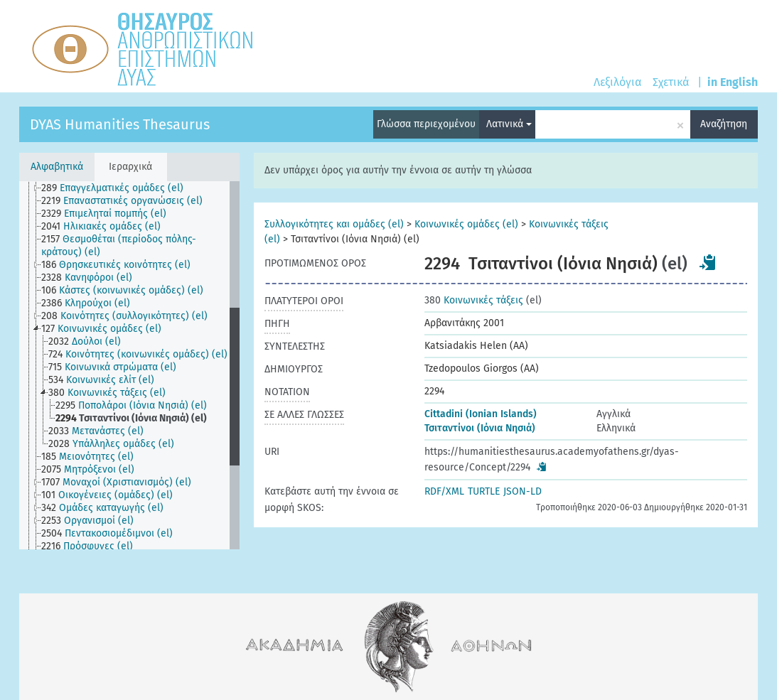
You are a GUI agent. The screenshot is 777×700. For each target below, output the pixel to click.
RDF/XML (444, 491)
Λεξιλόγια (617, 82)
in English (733, 82)
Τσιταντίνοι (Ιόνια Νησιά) (480, 428)
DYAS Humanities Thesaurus (120, 124)
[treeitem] (118, 188)
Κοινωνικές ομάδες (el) (466, 224)
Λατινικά (509, 124)
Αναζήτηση (724, 124)
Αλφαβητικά (57, 167)
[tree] (129, 365)
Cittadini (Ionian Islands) (481, 414)
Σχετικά (671, 82)
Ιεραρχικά (130, 167)
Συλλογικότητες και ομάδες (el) (334, 224)
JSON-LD (523, 491)
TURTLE (484, 491)
